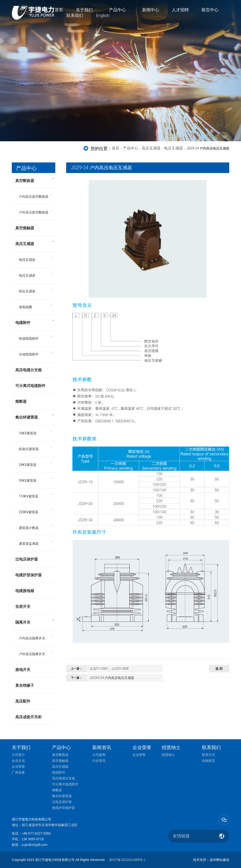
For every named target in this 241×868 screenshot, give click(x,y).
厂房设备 (18, 772)
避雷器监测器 (29, 544)
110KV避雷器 (29, 496)
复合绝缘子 (25, 685)
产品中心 (117, 10)
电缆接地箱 (25, 591)
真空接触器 (25, 228)
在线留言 (209, 761)
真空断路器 (35, 179)
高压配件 (23, 701)
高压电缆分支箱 (28, 370)
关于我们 (84, 10)
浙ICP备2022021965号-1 (127, 860)
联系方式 (209, 755)
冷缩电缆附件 (29, 354)
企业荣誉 (18, 767)
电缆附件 (35, 321)
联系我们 (75, 15)
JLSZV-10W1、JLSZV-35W (109, 669)
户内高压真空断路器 (34, 197)
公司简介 (18, 755)
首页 (59, 10)
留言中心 (210, 10)
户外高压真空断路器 (34, 212)
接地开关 (23, 670)
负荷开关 (23, 607)
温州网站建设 (219, 860)
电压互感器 (173, 148)
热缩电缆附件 (29, 339)
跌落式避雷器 (29, 449)
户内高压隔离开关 (32, 638)
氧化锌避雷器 (35, 416)
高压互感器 (151, 148)
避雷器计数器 (29, 528)
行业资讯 (99, 761)
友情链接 (181, 836)
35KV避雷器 (28, 480)
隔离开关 (35, 621)
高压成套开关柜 (28, 717)
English (103, 15)
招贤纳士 (168, 755)
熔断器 (21, 402)
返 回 (219, 669)
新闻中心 (151, 10)
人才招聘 (180, 10)
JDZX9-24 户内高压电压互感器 (112, 678)
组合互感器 (27, 291)
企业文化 (18, 761)
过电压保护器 (27, 559)
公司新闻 (99, 755)
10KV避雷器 (28, 433)
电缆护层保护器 (28, 575)
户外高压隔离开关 (32, 654)
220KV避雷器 (29, 512)
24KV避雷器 (28, 465)
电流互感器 (27, 260)
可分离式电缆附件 (30, 386)
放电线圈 (25, 307)
